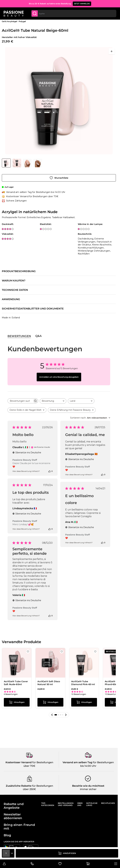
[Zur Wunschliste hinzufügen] (59, 178)
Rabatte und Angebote (14, 806)
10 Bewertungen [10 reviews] (79, 694)
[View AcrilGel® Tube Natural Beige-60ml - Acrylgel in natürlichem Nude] (6, 163)
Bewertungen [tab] (19, 336)
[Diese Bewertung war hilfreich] (50, 471)
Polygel (22, 21)
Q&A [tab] (38, 336)
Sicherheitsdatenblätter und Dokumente (33, 309)
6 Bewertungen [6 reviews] (11, 694)
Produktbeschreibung (19, 271)
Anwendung (11, 299)
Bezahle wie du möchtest (88, 786)
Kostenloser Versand (19, 762)
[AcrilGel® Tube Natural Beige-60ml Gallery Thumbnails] (22, 163)
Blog (7, 835)
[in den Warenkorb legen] (67, 853)
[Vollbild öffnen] (112, 51)
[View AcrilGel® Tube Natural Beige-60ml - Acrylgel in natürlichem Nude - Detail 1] (38, 163)
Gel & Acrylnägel (9, 21)
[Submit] (35, 13)
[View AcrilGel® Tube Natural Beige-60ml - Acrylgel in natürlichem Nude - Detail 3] (27, 163)
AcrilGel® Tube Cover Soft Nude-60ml (16, 683)
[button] (52, 715)
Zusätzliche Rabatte (19, 786)
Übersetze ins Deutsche (27, 453)
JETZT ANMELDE (82, 4)
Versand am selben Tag (77, 762)
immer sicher (88, 789)
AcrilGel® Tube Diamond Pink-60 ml (83, 683)
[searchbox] (20, 401)
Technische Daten (15, 290)
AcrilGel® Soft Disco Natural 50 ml (49, 683)
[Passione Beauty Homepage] (14, 13)
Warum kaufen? (14, 281)
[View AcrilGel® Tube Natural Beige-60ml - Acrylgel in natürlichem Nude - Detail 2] (17, 163)
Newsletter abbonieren (13, 816)
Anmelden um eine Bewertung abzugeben (59, 377)
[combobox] (74, 13)
